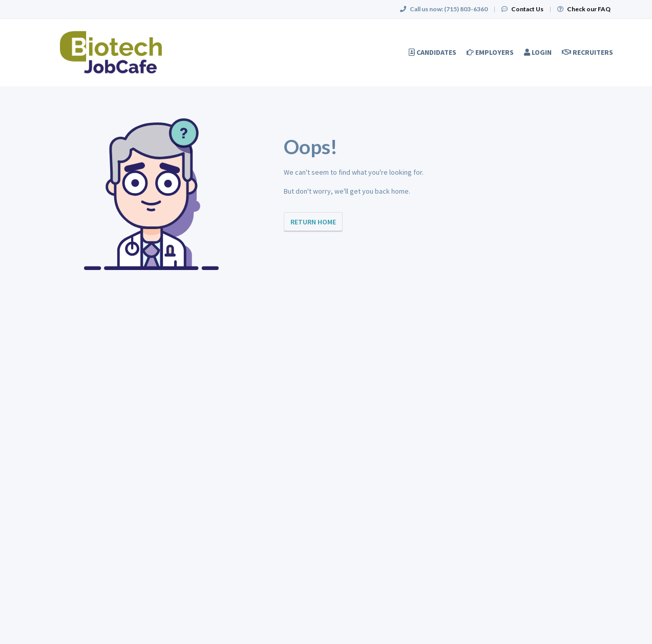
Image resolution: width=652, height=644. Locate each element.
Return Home (313, 222)
